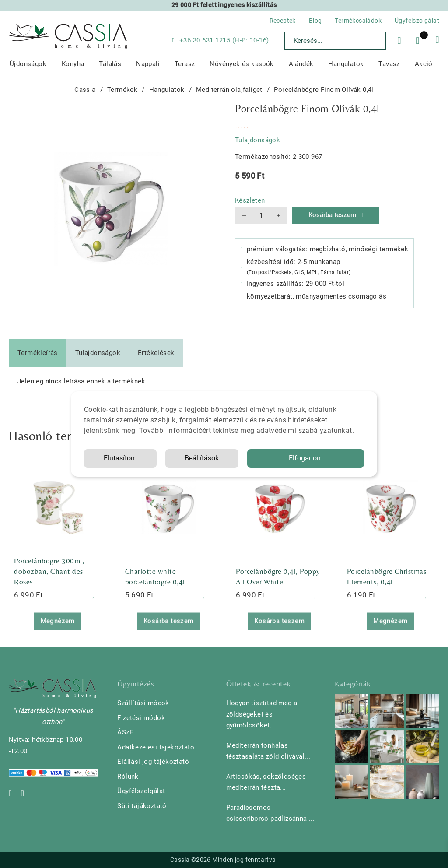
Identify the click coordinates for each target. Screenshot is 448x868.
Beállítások (202, 458)
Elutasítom (120, 458)
